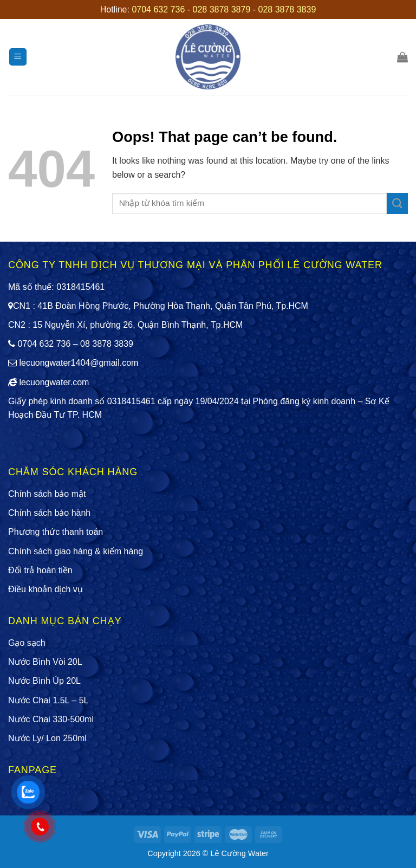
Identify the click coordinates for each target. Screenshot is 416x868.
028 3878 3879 (222, 9)
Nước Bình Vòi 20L (45, 662)
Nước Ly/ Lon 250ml (47, 738)
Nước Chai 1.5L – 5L (48, 700)
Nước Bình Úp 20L (44, 681)
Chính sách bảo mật (47, 494)
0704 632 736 (158, 9)
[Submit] (397, 203)
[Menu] (18, 57)
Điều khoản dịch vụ (45, 589)
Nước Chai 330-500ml (51, 719)
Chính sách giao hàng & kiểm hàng (76, 551)
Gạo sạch (27, 643)
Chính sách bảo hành (49, 513)
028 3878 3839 (287, 9)
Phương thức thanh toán (56, 532)
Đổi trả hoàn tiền (40, 570)
